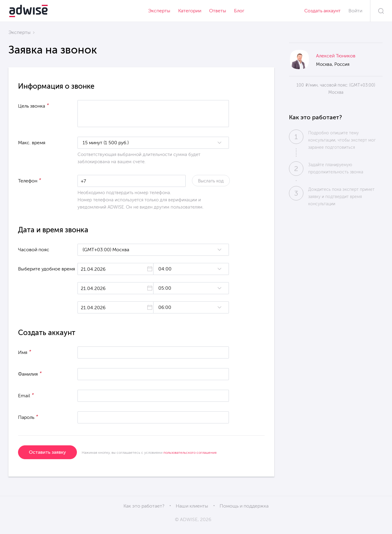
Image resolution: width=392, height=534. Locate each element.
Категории (190, 11)
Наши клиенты (192, 506)
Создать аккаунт (322, 11)
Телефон (30, 180)
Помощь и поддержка (244, 506)
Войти (355, 11)
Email (26, 395)
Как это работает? (144, 506)
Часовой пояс (34, 250)
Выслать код (211, 181)
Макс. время (32, 143)
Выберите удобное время (47, 269)
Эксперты (159, 11)
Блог (239, 11)
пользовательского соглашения (190, 453)
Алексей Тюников (336, 56)
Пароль (28, 417)
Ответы (218, 11)
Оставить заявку (47, 452)
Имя (25, 352)
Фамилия (30, 374)
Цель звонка (33, 105)
